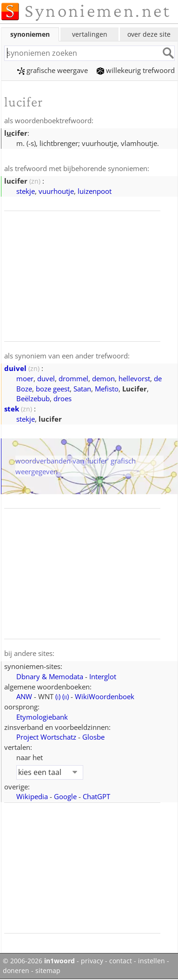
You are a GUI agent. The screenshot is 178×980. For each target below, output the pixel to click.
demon (103, 378)
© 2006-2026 (39, 961)
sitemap (48, 971)
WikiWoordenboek (105, 696)
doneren (16, 971)
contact (121, 961)
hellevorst (134, 378)
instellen (152, 961)
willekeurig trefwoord (136, 70)
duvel (46, 378)
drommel (73, 378)
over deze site (149, 34)
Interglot (103, 676)
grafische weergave (53, 70)
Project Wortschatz (46, 737)
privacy (92, 961)
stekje (26, 191)
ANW (24, 696)
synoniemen (30, 34)
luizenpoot (95, 191)
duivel (15, 368)
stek (12, 409)
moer (25, 378)
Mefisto (107, 389)
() (58, 696)
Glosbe (93, 737)
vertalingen (90, 34)
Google (65, 796)
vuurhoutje (56, 191)
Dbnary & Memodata (50, 676)
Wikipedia (32, 796)
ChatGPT (96, 796)
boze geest (53, 389)
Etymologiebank (42, 717)
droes (63, 398)
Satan (82, 389)
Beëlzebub (33, 398)
